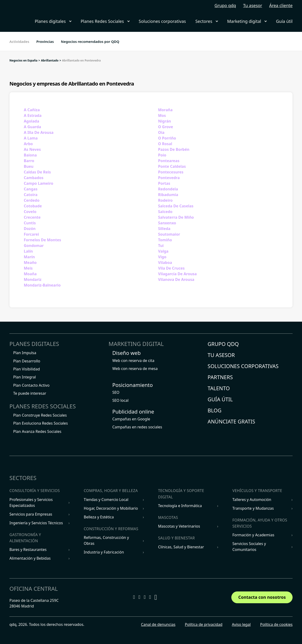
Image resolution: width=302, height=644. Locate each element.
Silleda (164, 229)
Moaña (30, 274)
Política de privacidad (204, 624)
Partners (220, 377)
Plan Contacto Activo (31, 385)
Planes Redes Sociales (105, 21)
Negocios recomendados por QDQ (90, 41)
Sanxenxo (167, 223)
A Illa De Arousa (39, 132)
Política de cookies (276, 624)
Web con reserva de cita (133, 361)
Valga (163, 251)
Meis (28, 268)
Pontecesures (171, 172)
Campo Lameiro (39, 183)
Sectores (206, 21)
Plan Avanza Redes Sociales (37, 431)
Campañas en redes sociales (137, 427)
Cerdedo (32, 200)
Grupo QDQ (223, 344)
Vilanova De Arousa (176, 279)
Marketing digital (247, 21)
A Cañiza (32, 110)
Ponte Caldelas (172, 166)
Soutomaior (169, 234)
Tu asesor (253, 5)
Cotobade (33, 206)
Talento (219, 388)
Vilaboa (165, 263)
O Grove (166, 127)
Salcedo (165, 212)
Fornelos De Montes (42, 240)
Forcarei (31, 234)
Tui (161, 246)
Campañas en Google (131, 419)
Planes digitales (53, 21)
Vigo (162, 257)
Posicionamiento (133, 385)
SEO (116, 392)
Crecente (32, 217)
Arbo (28, 144)
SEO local (120, 400)
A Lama (31, 138)
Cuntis (30, 223)
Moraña (165, 110)
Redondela (168, 189)
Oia (161, 132)
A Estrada (33, 115)
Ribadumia (168, 195)
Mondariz (33, 279)
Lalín (28, 251)
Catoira (31, 195)
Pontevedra (169, 178)
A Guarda (32, 127)
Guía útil (284, 21)
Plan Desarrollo (27, 361)
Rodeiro (165, 200)
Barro (29, 161)
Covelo (30, 212)
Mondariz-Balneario (42, 285)
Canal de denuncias (158, 624)
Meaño (30, 263)
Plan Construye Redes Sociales (40, 415)
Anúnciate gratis (231, 421)
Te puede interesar (30, 393)
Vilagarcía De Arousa (177, 274)
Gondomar (34, 246)
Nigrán (165, 121)
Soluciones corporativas (162, 21)
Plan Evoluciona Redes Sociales (41, 423)
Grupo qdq (225, 5)
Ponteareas (169, 161)
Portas (164, 183)
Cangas (31, 189)
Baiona (30, 155)
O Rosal (165, 144)
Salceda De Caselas (176, 206)
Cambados (34, 178)
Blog (214, 410)
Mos (162, 115)
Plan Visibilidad (27, 369)
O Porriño (167, 138)
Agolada (31, 121)
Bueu (29, 166)
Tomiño (165, 240)
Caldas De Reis (37, 172)
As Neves (32, 149)
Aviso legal (241, 624)
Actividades (19, 41)
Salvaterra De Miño (176, 217)
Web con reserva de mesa (135, 369)
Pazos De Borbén (174, 149)
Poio (162, 155)
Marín (29, 257)
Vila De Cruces (171, 268)
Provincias (45, 41)
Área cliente (281, 5)
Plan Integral (24, 377)
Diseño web (127, 353)
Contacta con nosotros (262, 597)
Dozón (30, 229)
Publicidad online (133, 411)
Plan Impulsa (25, 353)
